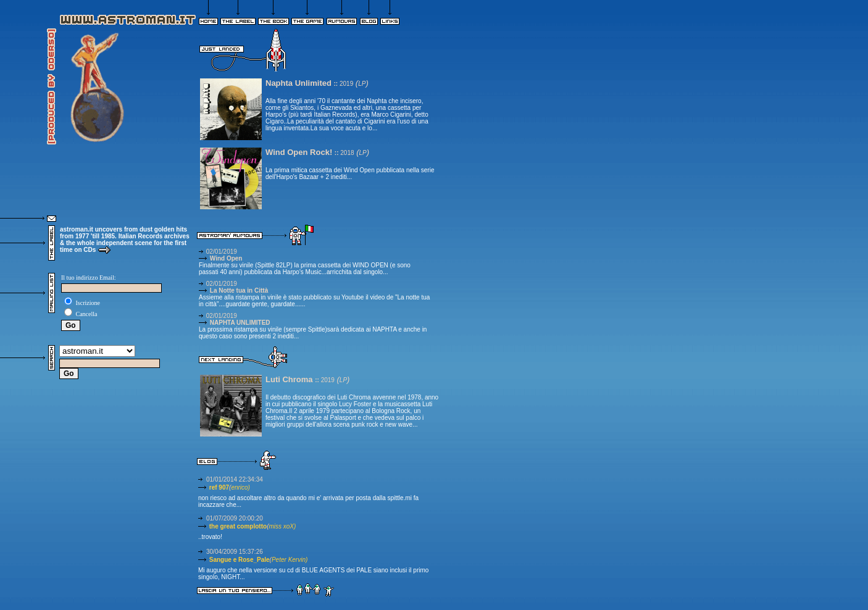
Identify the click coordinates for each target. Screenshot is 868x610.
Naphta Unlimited (300, 83)
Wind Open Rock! (300, 152)
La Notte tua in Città (233, 290)
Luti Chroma (290, 379)
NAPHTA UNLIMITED (235, 323)
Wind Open (220, 258)
